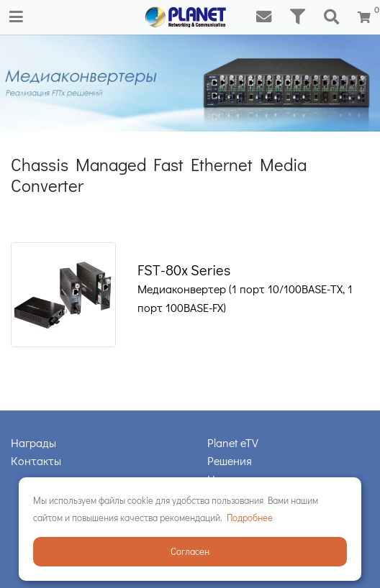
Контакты (36, 460)
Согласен (190, 551)
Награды (33, 442)
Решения (230, 460)
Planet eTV (233, 442)
